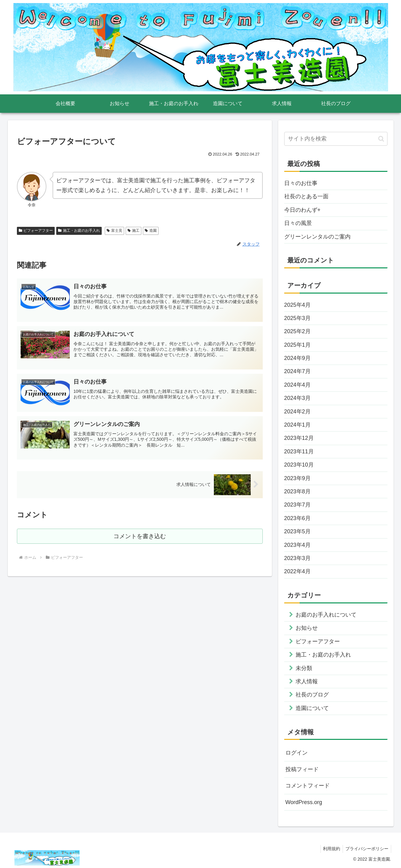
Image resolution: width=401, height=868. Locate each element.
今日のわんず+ (303, 210)
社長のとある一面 (306, 196)
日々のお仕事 (301, 183)
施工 (134, 231)
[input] (336, 139)
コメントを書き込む (140, 539)
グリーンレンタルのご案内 (317, 237)
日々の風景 (298, 223)
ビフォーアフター (36, 231)
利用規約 (330, 849)
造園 (151, 231)
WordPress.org (304, 802)
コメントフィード (308, 786)
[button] (381, 139)
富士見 (114, 231)
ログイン (297, 753)
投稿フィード (302, 769)
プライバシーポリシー (366, 849)
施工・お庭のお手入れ (79, 231)
